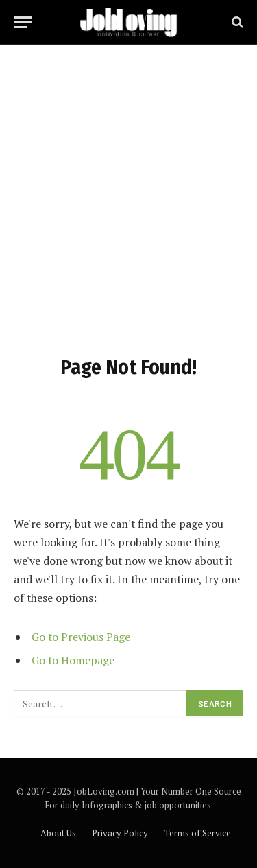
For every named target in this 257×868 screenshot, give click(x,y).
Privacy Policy (120, 833)
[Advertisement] (128, 197)
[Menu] (23, 22)
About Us (58, 833)
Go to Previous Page (81, 637)
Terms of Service (197, 833)
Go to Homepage (73, 660)
